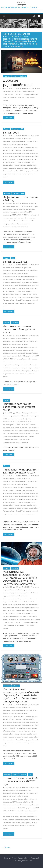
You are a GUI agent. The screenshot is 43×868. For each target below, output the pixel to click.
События (23, 76)
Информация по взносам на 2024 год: (20, 199)
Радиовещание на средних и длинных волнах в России (21, 471)
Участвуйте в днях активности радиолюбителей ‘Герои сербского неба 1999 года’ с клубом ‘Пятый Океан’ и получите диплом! (21, 695)
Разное (7, 323)
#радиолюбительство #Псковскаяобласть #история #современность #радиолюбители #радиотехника (20, 162)
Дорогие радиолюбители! (18, 82)
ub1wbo (18, 88)
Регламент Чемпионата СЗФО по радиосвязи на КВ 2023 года (21, 781)
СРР (22, 129)
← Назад (6, 847)
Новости (7, 76)
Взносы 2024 (11, 132)
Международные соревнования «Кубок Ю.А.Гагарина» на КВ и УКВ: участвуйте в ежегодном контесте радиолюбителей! (20, 578)
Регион (15, 76)
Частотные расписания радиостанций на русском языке (19, 329)
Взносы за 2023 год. (15, 262)
